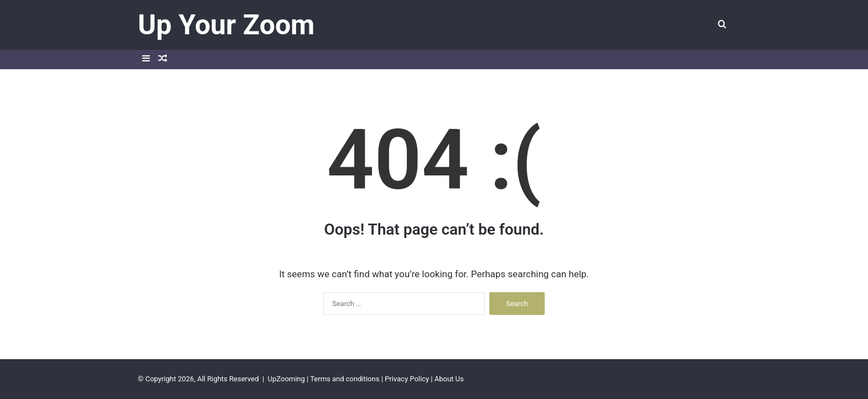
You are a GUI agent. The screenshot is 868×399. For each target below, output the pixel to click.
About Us (449, 379)
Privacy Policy (407, 379)
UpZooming (286, 379)
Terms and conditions (345, 379)
